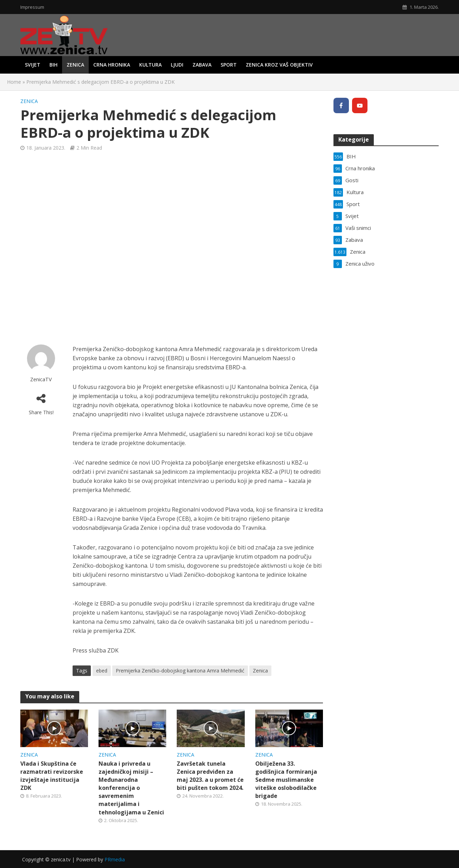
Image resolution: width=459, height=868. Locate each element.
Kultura (150, 65)
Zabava (202, 65)
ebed (102, 671)
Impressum (32, 7)
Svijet (33, 65)
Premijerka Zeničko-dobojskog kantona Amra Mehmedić (180, 671)
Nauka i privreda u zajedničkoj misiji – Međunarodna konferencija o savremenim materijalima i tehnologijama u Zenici (131, 788)
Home (14, 82)
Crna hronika (112, 65)
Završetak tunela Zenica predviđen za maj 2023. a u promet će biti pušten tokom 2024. (210, 776)
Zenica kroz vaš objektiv (279, 65)
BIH (53, 65)
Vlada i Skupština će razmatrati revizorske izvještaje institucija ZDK (52, 776)
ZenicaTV (41, 379)
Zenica (75, 65)
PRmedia (115, 859)
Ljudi (177, 65)
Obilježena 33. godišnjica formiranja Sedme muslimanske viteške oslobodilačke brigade (286, 780)
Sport (229, 65)
